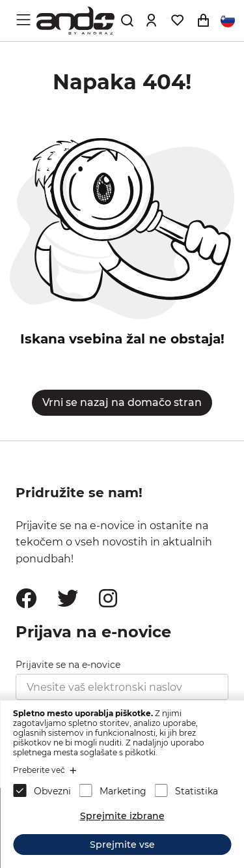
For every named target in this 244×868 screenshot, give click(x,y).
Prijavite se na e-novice (68, 665)
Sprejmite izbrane (122, 816)
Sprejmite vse (122, 845)
